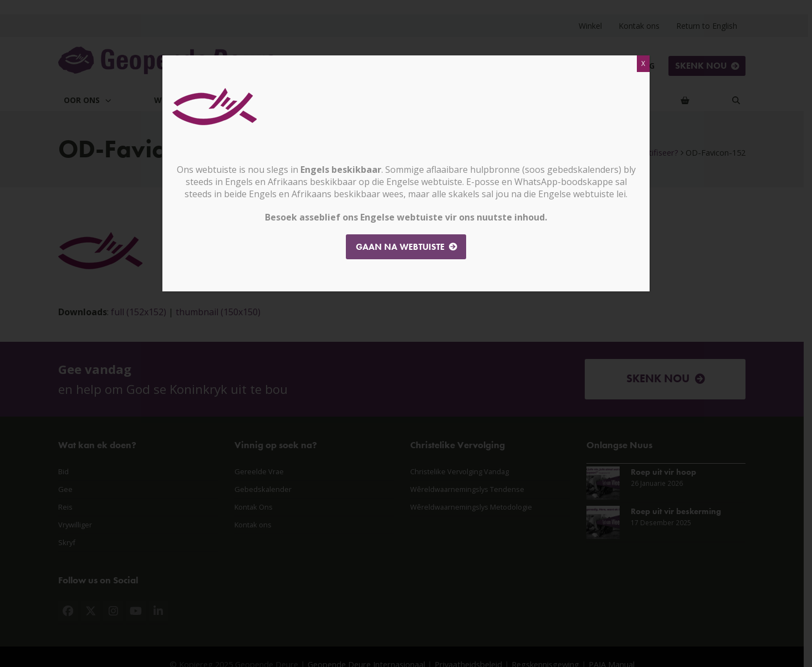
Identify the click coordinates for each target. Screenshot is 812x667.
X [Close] (643, 63)
